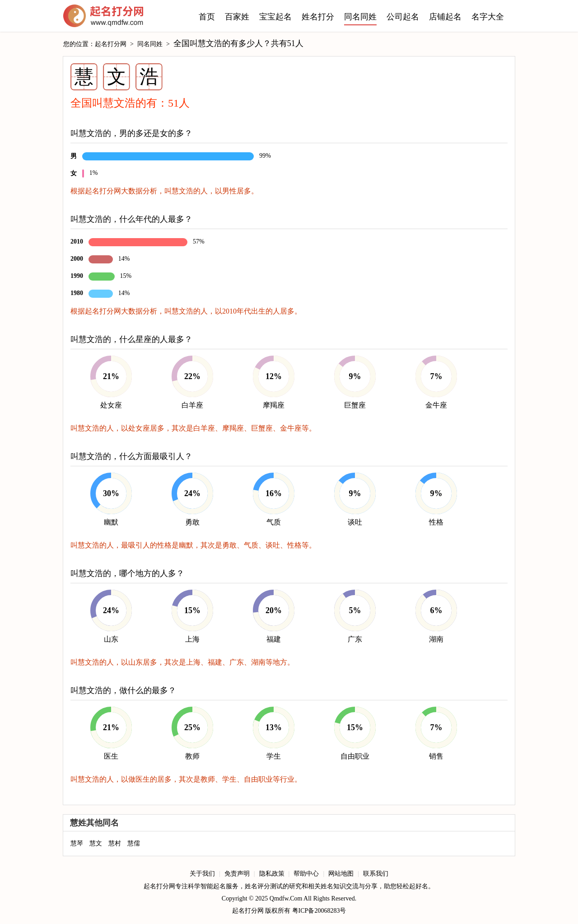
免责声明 (237, 874)
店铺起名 (445, 17)
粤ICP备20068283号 (319, 911)
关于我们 (202, 874)
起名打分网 (103, 18)
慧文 (96, 843)
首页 (207, 17)
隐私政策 (272, 874)
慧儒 (134, 843)
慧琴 (77, 843)
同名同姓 (360, 17)
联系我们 (376, 874)
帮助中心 (306, 874)
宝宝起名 (275, 17)
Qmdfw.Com (286, 898)
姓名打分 (318, 17)
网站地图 (341, 874)
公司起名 (403, 17)
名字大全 (488, 17)
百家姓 (237, 17)
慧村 (115, 843)
